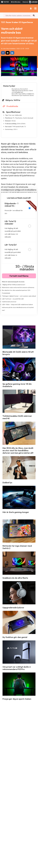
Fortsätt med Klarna (19, 276)
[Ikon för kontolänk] (31, 8)
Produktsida (10, 106)
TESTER (5, 2)
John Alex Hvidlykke (9, 49)
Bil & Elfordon (16, 2)
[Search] (34, 16)
